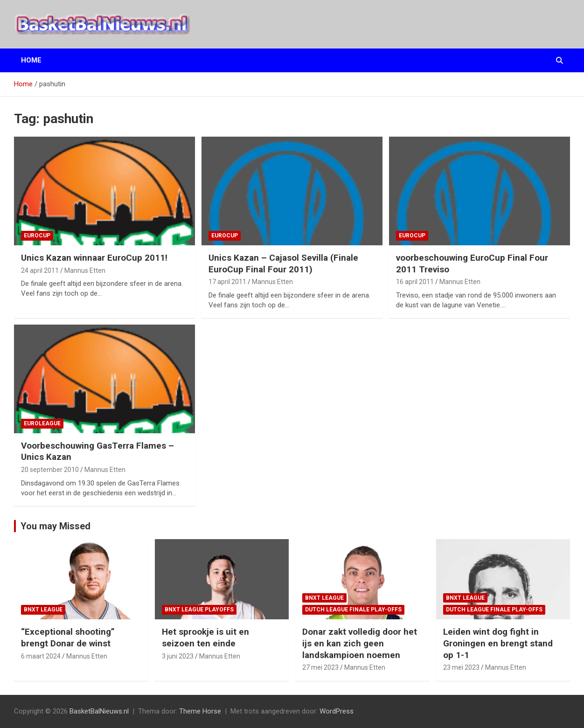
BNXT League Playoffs (199, 610)
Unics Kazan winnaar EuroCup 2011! (94, 258)
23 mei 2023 (461, 667)
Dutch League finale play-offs (353, 610)
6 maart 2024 (41, 656)
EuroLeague (42, 423)
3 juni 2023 (178, 656)
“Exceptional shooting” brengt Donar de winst (68, 638)
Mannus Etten (85, 270)
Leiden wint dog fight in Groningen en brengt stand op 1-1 (498, 643)
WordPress (337, 711)
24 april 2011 (40, 270)
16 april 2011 (415, 282)
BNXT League (43, 610)
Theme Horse (200, 711)
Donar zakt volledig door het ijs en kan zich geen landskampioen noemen (360, 643)
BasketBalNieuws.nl (99, 711)
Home (31, 60)
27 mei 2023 (320, 667)
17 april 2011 (227, 282)
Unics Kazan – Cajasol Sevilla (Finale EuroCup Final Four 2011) (283, 263)
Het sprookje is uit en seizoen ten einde (205, 638)
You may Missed (56, 526)
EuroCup (37, 236)
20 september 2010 (50, 470)
